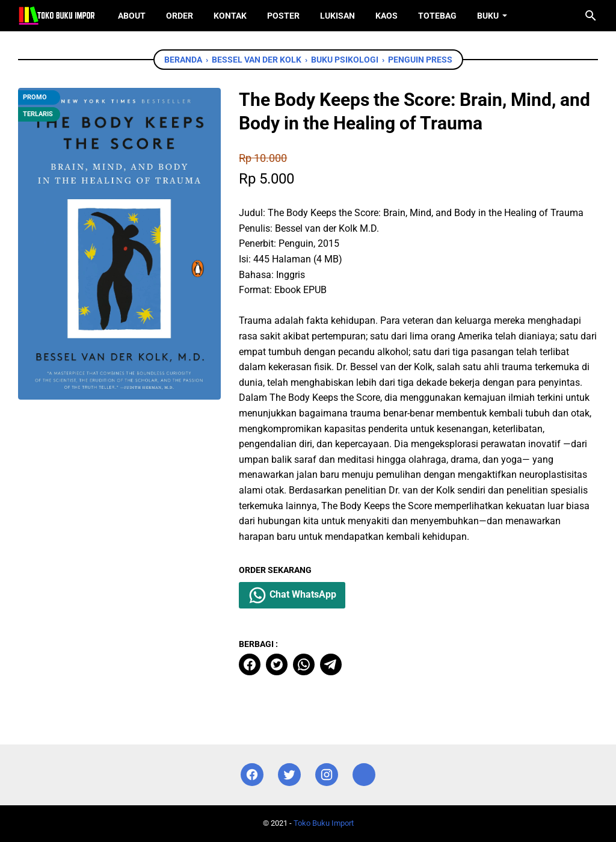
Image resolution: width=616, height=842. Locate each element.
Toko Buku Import (324, 823)
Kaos (387, 16)
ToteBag (437, 16)
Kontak (230, 16)
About (132, 16)
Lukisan (337, 16)
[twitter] (277, 664)
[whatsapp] (304, 664)
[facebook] (250, 664)
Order (180, 16)
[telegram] (331, 664)
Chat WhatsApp (292, 595)
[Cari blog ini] (591, 16)
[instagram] (327, 775)
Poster (283, 16)
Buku (488, 16)
